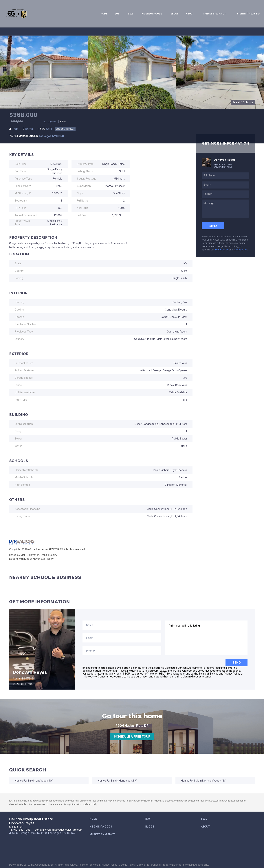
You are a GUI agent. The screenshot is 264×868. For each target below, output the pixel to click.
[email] (225, 185)
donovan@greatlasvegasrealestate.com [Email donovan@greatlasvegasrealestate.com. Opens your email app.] (58, 830)
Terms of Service (209, 674)
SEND (237, 663)
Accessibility (202, 865)
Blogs (175, 14)
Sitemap (188, 865)
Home (104, 14)
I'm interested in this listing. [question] (206, 638)
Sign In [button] (241, 14)
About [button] (190, 14)
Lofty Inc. (29, 865)
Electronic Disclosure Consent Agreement (177, 668)
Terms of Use (222, 250)
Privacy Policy (240, 250)
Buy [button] (117, 14)
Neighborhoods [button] (152, 14)
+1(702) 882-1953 (223, 167)
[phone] (225, 194)
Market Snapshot (214, 14)
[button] (94, 820)
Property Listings (171, 865)
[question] (225, 209)
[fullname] (225, 176)
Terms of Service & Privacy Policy (98, 865)
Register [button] (255, 14)
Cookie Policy (127, 865)
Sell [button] (131, 14)
